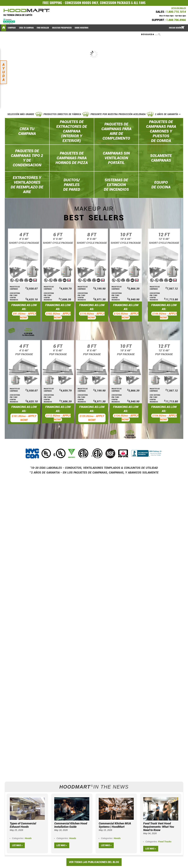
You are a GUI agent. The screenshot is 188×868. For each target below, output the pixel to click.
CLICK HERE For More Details (28, 334)
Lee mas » (17, 845)
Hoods (28, 838)
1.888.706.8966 (176, 20)
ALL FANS (140, 3)
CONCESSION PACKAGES (115, 3)
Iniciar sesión (175, 28)
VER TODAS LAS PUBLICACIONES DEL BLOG (94, 862)
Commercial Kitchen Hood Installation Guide (71, 825)
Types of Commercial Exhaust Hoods (23, 825)
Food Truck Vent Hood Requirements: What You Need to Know (159, 827)
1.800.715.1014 (176, 12)
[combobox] (151, 34)
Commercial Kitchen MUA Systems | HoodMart (115, 825)
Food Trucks (165, 842)
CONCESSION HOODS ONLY (82, 3)
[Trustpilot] (9, 21)
